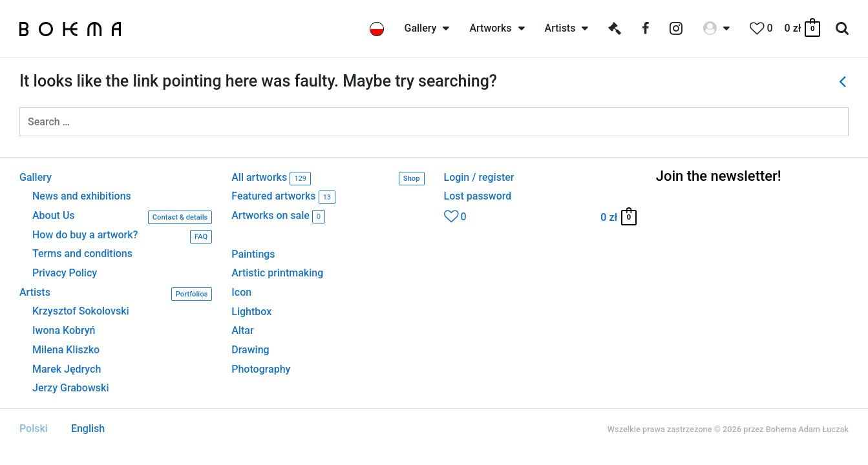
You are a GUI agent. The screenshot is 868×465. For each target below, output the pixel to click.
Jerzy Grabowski (70, 388)
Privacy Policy (65, 273)
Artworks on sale (278, 217)
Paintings (253, 254)
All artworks (328, 179)
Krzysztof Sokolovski (81, 311)
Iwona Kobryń (64, 331)
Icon (241, 292)
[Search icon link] (842, 29)
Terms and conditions (82, 254)
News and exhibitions (82, 196)
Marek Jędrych (67, 369)
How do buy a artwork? (122, 237)
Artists (116, 294)
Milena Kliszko (66, 350)
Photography (261, 369)
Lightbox (251, 312)
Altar (242, 330)
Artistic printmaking (277, 273)
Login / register (479, 178)
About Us (122, 217)
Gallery (36, 178)
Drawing (250, 350)
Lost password (478, 196)
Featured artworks (283, 197)
